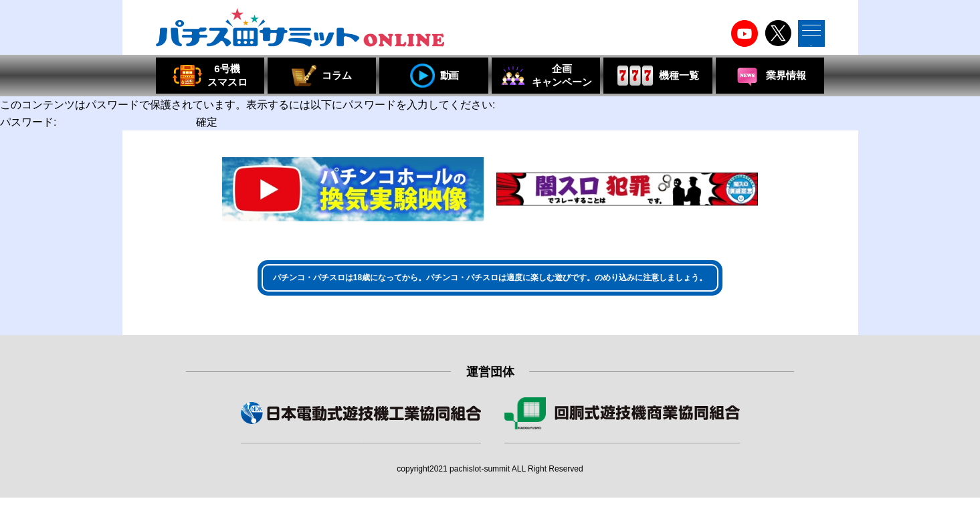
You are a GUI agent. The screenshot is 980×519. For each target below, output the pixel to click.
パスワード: (97, 122)
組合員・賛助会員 (361, 453)
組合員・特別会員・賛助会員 (622, 453)
